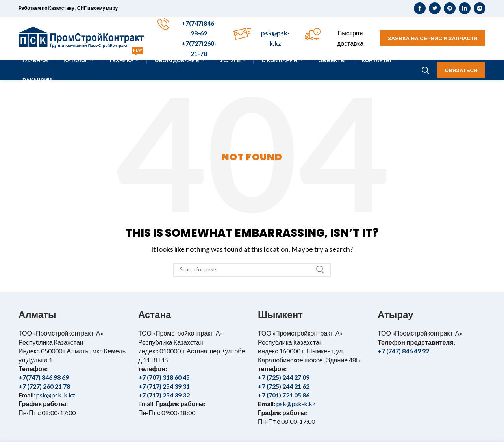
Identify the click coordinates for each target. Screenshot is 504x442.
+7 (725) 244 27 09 (284, 377)
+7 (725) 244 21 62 (284, 386)
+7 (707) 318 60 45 (164, 377)
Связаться (461, 70)
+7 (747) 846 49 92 (403, 351)
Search (320, 270)
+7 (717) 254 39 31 (164, 386)
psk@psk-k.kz (55, 395)
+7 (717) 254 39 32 (164, 395)
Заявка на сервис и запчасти (433, 38)
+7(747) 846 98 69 (44, 377)
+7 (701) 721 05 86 (284, 395)
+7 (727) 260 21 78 (44, 386)
